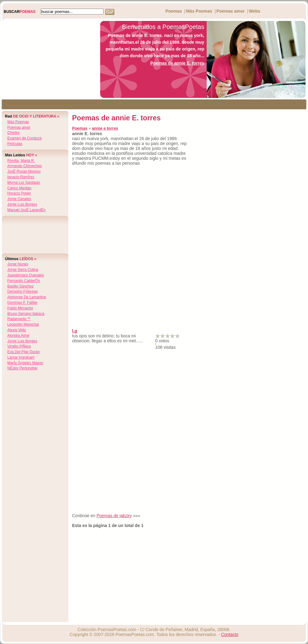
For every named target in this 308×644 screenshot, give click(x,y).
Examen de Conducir (25, 138)
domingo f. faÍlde (22, 303)
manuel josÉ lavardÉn (26, 210)
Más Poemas (199, 11)
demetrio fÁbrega (22, 292)
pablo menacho (20, 308)
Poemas (174, 11)
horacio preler (19, 193)
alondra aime (18, 336)
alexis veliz (17, 330)
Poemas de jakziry (114, 516)
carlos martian (19, 188)
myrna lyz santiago (24, 183)
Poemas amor (231, 11)
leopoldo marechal (23, 324)
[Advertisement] (48, 59)
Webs (255, 11)
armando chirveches (25, 166)
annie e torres (105, 128)
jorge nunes (18, 264)
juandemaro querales (26, 275)
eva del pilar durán (24, 352)
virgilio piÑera (19, 346)
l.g (75, 331)
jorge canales (19, 199)
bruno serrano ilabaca (26, 314)
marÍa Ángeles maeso (25, 363)
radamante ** (19, 319)
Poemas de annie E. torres (177, 63)
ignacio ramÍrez (21, 177)
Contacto (230, 634)
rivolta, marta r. (21, 161)
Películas (15, 144)
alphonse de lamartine (27, 297)
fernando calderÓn (24, 281)
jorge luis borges (22, 204)
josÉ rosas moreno (24, 171)
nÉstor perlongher (23, 368)
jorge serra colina (23, 270)
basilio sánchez (20, 286)
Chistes (14, 133)
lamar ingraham (21, 357)
